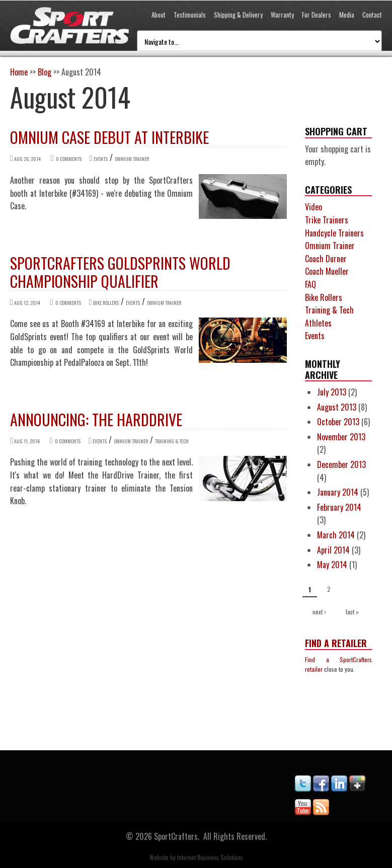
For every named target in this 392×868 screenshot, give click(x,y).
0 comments (69, 159)
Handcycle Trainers (334, 233)
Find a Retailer (336, 643)
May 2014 (332, 565)
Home (19, 72)
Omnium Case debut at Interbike (109, 137)
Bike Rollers (106, 303)
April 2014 (333, 550)
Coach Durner (326, 259)
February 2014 (339, 507)
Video (313, 207)
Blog (45, 72)
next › (319, 612)
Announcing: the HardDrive (96, 419)
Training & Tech (172, 441)
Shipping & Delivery (238, 15)
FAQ (310, 284)
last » (352, 612)
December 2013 (341, 464)
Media (347, 15)
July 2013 (332, 392)
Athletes (318, 323)
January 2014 (338, 492)
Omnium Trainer (132, 159)
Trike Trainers (327, 220)
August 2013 (337, 407)
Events (101, 159)
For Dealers (317, 15)
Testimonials (190, 15)
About (159, 15)
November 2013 (341, 437)
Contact (372, 15)
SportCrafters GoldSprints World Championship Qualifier (120, 272)
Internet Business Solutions (210, 857)
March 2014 (336, 535)
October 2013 (338, 422)
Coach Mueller (327, 271)
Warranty (282, 15)
